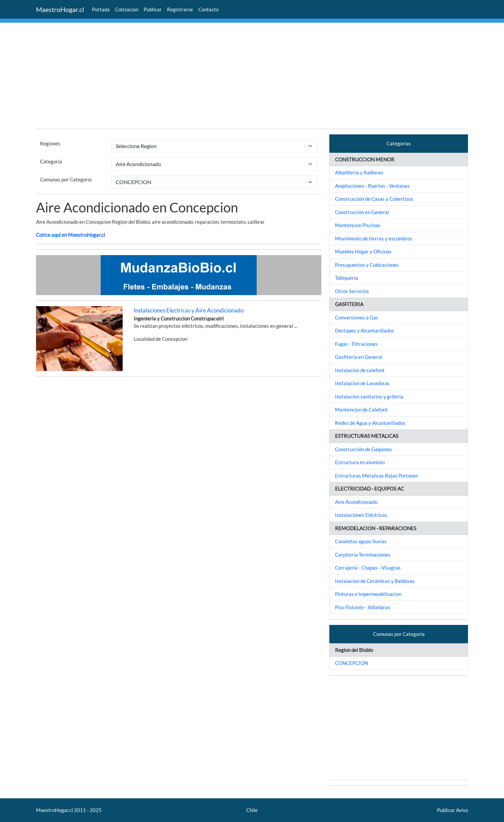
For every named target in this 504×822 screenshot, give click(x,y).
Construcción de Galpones (363, 449)
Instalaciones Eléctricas (361, 515)
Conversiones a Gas (357, 317)
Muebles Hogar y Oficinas (363, 251)
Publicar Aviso (452, 810)
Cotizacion (127, 9)
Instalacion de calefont (360, 370)
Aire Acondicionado (356, 502)
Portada (101, 9)
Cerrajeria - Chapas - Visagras (368, 568)
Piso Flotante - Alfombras (363, 607)
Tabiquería (346, 278)
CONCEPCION (351, 663)
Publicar (153, 9)
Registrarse (180, 9)
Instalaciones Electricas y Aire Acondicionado (189, 310)
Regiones (50, 143)
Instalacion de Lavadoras (362, 383)
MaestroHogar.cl (60, 9)
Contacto (208, 9)
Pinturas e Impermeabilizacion (368, 594)
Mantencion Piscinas (358, 225)
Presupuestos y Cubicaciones (367, 265)
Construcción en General (362, 212)
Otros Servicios (352, 291)
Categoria (51, 161)
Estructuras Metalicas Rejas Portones (377, 476)
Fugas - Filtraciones (356, 344)
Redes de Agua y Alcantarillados (370, 423)
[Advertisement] (236, 77)
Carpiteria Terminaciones (363, 555)
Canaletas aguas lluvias (361, 541)
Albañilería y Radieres (359, 172)
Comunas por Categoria (66, 179)
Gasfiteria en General (359, 357)
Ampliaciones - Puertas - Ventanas (372, 186)
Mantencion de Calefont (361, 409)
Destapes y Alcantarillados (364, 330)
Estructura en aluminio (360, 462)
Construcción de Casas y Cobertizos (374, 199)
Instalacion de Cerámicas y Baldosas (375, 581)
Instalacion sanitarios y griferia (369, 396)
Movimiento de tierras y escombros (374, 238)
